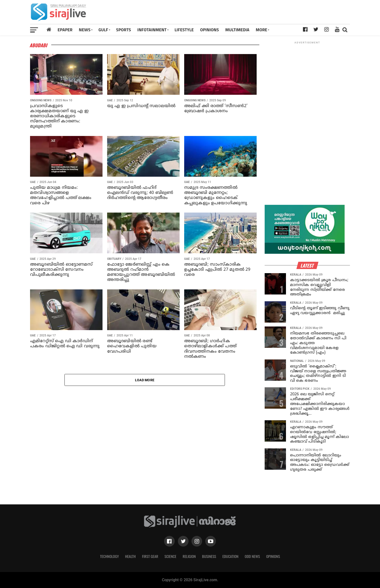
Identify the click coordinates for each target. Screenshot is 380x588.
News (85, 30)
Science (170, 556)
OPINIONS (210, 30)
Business (209, 556)
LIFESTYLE (184, 30)
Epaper (65, 30)
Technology (110, 556)
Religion (189, 556)
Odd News (252, 556)
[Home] (49, 30)
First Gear (150, 556)
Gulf (103, 30)
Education (230, 556)
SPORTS (123, 30)
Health (130, 556)
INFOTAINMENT (152, 30)
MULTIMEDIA (237, 30)
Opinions (273, 556)
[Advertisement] (252, 14)
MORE (261, 30)
